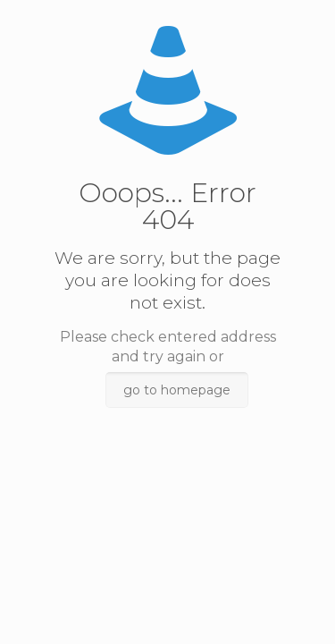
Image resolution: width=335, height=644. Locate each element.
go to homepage (177, 390)
